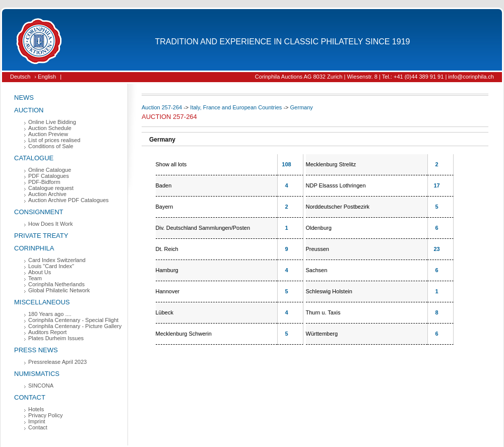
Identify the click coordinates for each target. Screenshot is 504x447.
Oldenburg (319, 228)
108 (286, 164)
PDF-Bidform (44, 182)
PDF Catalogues (49, 176)
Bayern (165, 207)
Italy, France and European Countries (236, 107)
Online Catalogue (50, 170)
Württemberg (322, 334)
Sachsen (317, 270)
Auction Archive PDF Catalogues (69, 200)
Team (35, 278)
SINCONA (41, 386)
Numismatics (37, 374)
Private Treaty (41, 236)
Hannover (168, 291)
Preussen (318, 249)
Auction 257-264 (162, 107)
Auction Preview (48, 134)
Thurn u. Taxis (323, 312)
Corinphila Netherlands (56, 284)
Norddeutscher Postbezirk (338, 207)
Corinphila (34, 248)
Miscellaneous (42, 302)
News (24, 98)
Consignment (39, 212)
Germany (302, 107)
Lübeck (165, 312)
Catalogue (34, 158)
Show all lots (171, 164)
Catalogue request (51, 188)
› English (45, 77)
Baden (164, 185)
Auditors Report (47, 332)
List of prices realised (54, 140)
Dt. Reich (167, 249)
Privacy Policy (45, 415)
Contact (30, 397)
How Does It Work (50, 224)
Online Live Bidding (52, 122)
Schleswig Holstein (329, 291)
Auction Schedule (50, 128)
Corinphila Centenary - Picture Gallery (75, 326)
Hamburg (167, 270)
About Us (40, 272)
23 (436, 249)
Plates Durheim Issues (56, 338)
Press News (36, 350)
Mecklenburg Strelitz (331, 164)
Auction (29, 110)
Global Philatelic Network (59, 290)
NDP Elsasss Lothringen (336, 185)
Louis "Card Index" (51, 266)
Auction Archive (47, 194)
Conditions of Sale (51, 146)
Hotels (36, 409)
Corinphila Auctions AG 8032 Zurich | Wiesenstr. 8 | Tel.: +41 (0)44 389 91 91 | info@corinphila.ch (374, 77)
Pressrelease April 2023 (57, 362)
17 (436, 185)
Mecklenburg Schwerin (184, 334)
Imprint (37, 421)
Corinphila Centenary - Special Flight (73, 320)
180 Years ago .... (50, 314)
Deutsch (20, 77)
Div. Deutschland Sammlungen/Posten (203, 228)
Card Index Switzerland (57, 260)
